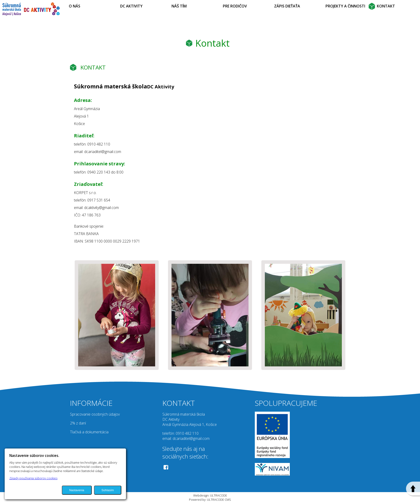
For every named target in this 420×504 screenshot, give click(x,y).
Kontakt (212, 43)
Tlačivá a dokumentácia (89, 432)
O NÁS (75, 6)
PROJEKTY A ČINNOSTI (345, 6)
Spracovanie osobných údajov (95, 414)
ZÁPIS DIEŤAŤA (287, 6)
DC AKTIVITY (131, 6)
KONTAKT (386, 6)
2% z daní (78, 423)
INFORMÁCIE (91, 403)
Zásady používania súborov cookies (33, 478)
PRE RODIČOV (235, 6)
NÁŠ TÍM (179, 6)
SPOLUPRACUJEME (286, 403)
